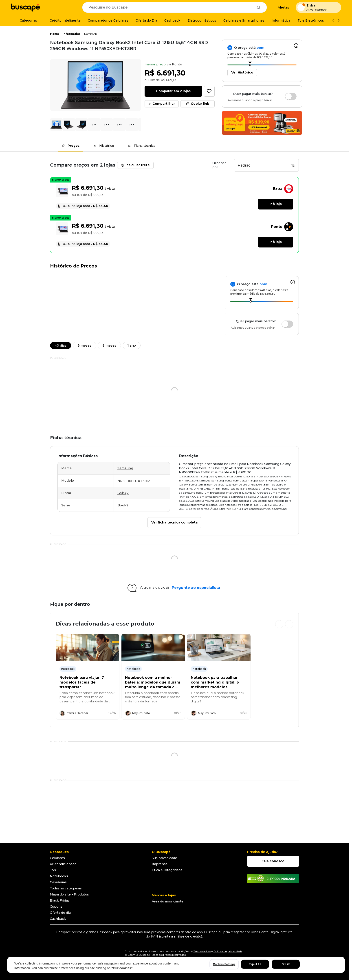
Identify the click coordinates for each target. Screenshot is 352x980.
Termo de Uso (202, 951)
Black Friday (60, 900)
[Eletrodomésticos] (202, 20)
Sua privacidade (164, 858)
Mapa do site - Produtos (69, 894)
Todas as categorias (66, 888)
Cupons (56, 906)
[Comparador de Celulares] (108, 20)
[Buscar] (259, 7)
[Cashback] (172, 20)
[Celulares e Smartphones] (244, 20)
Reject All (255, 964)
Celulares (57, 858)
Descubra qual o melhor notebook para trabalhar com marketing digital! (218, 697)
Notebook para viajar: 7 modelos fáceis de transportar (82, 682)
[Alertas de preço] (281, 8)
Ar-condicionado (63, 864)
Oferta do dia (60, 913)
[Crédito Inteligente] (62, 20)
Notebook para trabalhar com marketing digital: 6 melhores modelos (215, 682)
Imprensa (160, 864)
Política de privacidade (228, 951)
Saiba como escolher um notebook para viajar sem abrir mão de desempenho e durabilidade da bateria (87, 697)
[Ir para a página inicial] (25, 7)
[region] (176, 965)
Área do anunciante (168, 901)
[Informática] (281, 20)
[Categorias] (26, 20)
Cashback (58, 919)
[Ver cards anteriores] (279, 624)
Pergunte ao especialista (196, 588)
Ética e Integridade (167, 870)
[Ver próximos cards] (289, 624)
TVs (53, 870)
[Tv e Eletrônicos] (311, 20)
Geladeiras (58, 882)
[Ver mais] (339, 21)
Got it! (286, 964)
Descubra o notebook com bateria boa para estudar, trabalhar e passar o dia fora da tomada (152, 697)
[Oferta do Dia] (146, 20)
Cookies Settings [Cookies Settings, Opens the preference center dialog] (224, 964)
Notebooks (59, 876)
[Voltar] (333, 21)
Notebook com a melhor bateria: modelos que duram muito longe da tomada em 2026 (153, 683)
